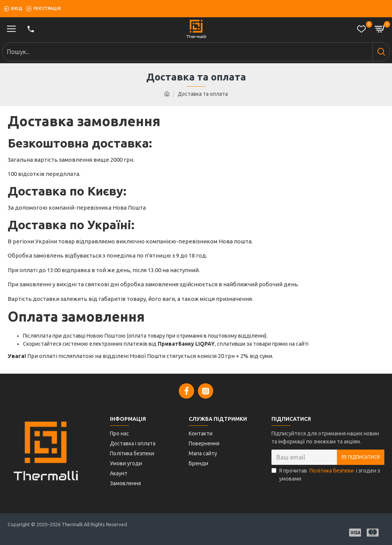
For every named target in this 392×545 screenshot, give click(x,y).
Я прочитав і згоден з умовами (326, 474)
